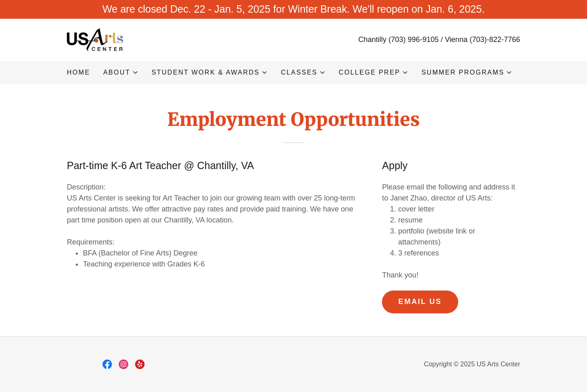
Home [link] (78, 72)
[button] (121, 73)
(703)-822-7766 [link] (495, 40)
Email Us (420, 302)
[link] (95, 39)
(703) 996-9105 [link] (414, 40)
